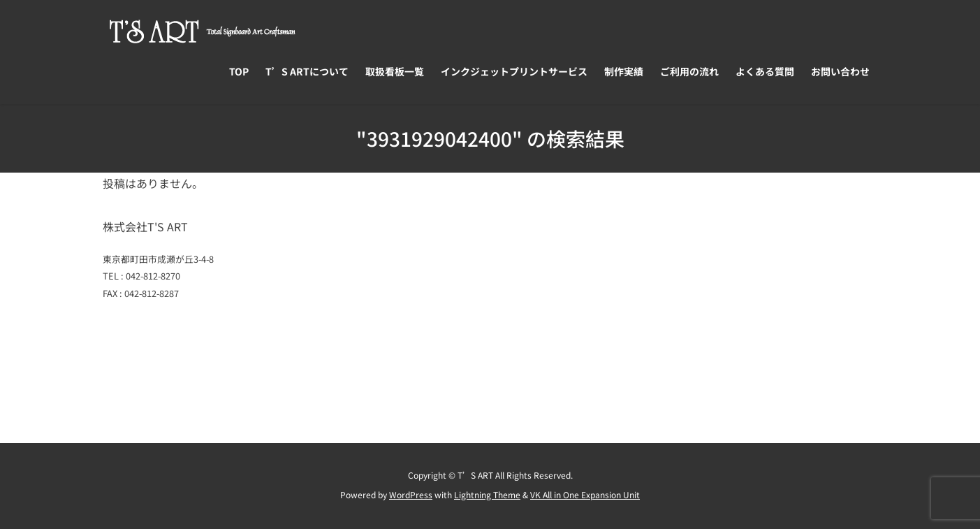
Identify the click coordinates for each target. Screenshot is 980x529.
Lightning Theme (487, 494)
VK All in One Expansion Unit (585, 494)
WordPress (411, 494)
